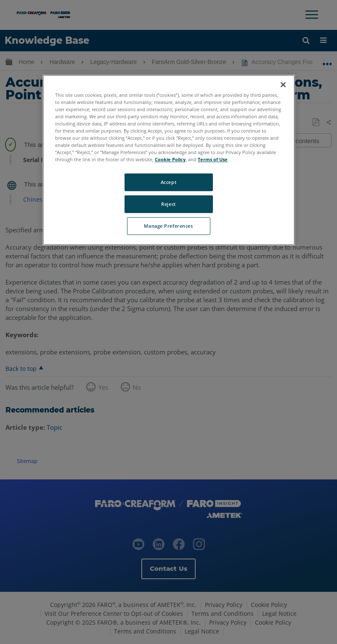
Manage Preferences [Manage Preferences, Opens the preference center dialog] (168, 226)
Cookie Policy (170, 159)
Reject (168, 204)
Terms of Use (213, 159)
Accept (168, 182)
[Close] (283, 85)
